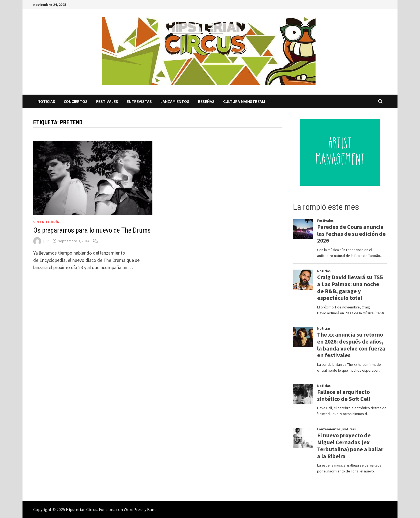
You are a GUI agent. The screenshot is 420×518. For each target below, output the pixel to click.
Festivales (107, 101)
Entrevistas (139, 101)
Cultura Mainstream (244, 101)
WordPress (134, 509)
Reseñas (206, 101)
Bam (151, 509)
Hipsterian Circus (82, 509)
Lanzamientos (175, 101)
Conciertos (76, 101)
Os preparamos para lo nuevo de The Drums (92, 230)
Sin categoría (46, 222)
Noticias (46, 101)
